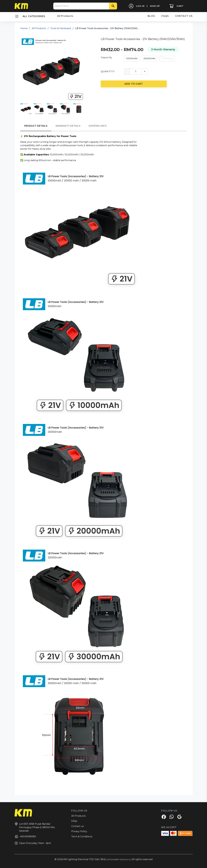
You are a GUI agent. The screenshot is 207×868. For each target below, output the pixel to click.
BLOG (151, 16)
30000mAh (167, 59)
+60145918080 (25, 837)
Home (24, 28)
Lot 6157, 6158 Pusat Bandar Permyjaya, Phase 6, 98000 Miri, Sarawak (35, 827)
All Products (65, 16)
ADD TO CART (134, 84)
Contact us (77, 826)
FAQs (74, 821)
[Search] (113, 6)
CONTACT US (184, 16)
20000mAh (149, 59)
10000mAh (132, 59)
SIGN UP (155, 6)
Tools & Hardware (61, 28)
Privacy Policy (79, 831)
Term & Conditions (82, 837)
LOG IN (140, 6)
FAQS (165, 16)
